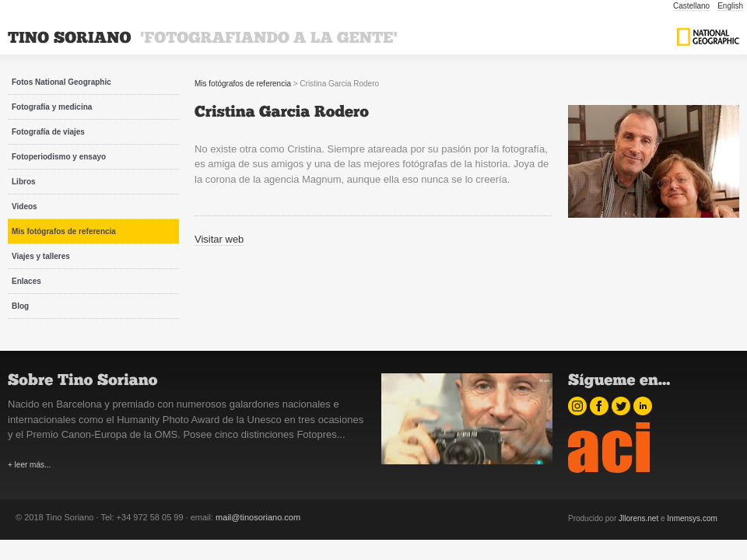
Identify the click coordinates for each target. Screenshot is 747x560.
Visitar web (219, 239)
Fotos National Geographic (61, 82)
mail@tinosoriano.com (258, 517)
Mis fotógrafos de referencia (64, 231)
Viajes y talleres (41, 256)
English (730, 6)
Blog (20, 306)
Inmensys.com (692, 518)
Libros (24, 182)
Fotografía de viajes (48, 132)
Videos (25, 206)
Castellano (691, 6)
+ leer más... (29, 465)
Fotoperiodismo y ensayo (59, 157)
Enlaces (26, 281)
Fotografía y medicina (52, 107)
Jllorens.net (638, 518)
